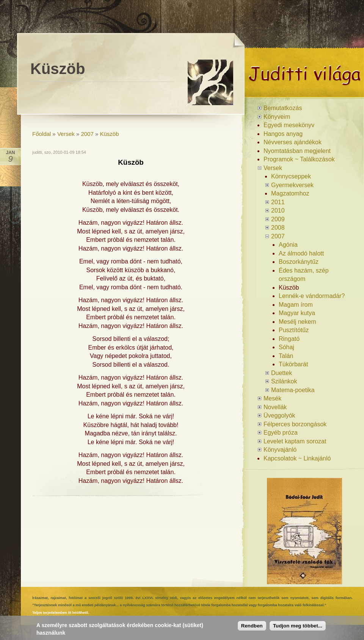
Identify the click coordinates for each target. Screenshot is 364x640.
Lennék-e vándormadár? (312, 296)
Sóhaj (286, 347)
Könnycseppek (291, 176)
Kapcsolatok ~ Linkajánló (297, 458)
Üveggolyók (279, 415)
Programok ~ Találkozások (299, 159)
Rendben (252, 629)
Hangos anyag (283, 134)
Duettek (282, 373)
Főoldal (42, 134)
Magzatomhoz (290, 193)
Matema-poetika (293, 390)
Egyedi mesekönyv (289, 125)
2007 (87, 134)
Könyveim (277, 117)
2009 (278, 219)
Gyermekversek (292, 185)
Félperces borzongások (295, 424)
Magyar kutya (297, 313)
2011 (278, 202)
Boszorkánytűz (299, 262)
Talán (286, 356)
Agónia (288, 245)
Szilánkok (284, 381)
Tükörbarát (293, 364)
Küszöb (110, 134)
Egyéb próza (281, 433)
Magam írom (296, 305)
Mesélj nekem (297, 322)
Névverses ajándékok (293, 142)
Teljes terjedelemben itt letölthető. (61, 613)
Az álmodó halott (301, 253)
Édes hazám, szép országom (304, 275)
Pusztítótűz (294, 330)
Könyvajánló (280, 450)
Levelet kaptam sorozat (295, 441)
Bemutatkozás (283, 108)
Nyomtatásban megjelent (297, 151)
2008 (278, 228)
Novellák (275, 407)
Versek (66, 134)
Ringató (289, 339)
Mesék (272, 398)
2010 (278, 210)
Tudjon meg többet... (298, 629)
